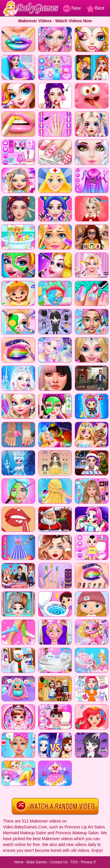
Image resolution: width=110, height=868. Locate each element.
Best (95, 8)
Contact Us (59, 862)
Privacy (87, 862)
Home (19, 862)
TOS (74, 862)
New (72, 8)
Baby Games (37, 862)
